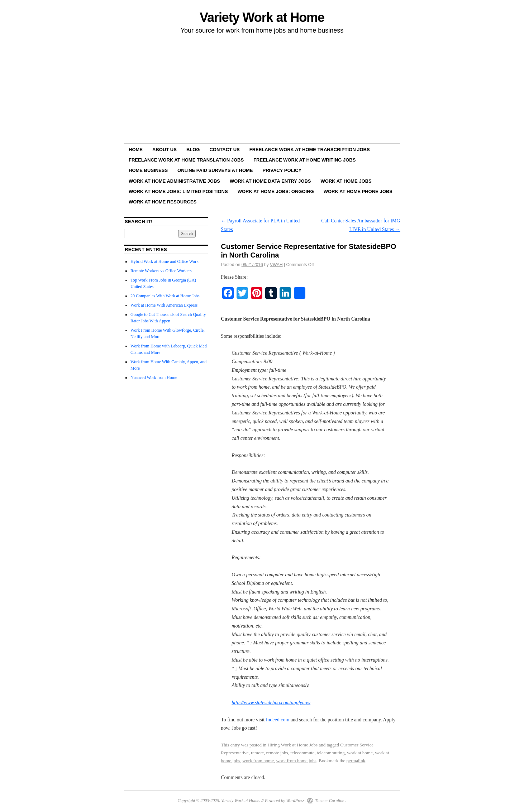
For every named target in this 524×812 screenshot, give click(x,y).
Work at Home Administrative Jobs (174, 181)
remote (257, 753)
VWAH (276, 265)
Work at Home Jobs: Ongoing (276, 191)
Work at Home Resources (163, 202)
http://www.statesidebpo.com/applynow (271, 703)
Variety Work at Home (262, 17)
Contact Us (224, 150)
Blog (193, 150)
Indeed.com (278, 720)
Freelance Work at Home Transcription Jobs (310, 150)
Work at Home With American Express (164, 305)
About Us (165, 150)
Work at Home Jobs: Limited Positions (178, 191)
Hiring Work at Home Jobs (293, 745)
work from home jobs (296, 761)
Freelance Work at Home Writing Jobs (304, 160)
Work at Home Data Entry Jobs (270, 181)
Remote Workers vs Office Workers (161, 271)
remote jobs (277, 753)
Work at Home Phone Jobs (358, 191)
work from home (258, 761)
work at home (360, 753)
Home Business (148, 170)
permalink (356, 761)
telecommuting (331, 753)
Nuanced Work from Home (154, 378)
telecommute (302, 753)
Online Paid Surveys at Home (215, 170)
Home (136, 150)
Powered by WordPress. (285, 801)
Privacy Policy (282, 170)
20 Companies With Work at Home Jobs (165, 296)
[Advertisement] (262, 90)
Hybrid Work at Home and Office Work (165, 261)
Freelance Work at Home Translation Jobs (186, 160)
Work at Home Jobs (346, 181)
